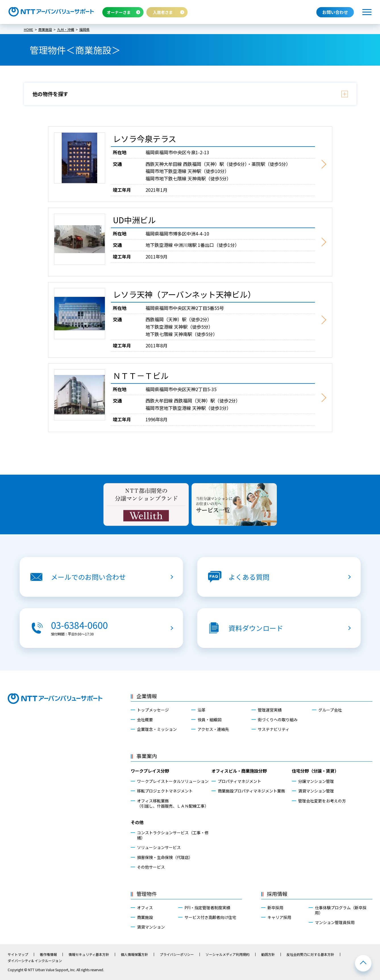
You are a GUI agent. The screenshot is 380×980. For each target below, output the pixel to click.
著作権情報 (48, 954)
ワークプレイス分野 (150, 771)
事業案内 (147, 756)
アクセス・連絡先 (213, 729)
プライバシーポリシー (177, 954)
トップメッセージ (153, 710)
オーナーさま (119, 12)
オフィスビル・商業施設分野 (239, 771)
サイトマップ (18, 954)
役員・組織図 (209, 720)
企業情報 (147, 696)
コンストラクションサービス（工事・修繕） (173, 835)
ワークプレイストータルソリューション (173, 781)
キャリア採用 (279, 917)
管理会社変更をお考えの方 (322, 801)
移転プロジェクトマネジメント (165, 791)
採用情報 (277, 894)
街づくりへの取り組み (278, 720)
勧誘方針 (268, 954)
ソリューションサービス (159, 847)
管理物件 (147, 894)
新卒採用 (275, 908)
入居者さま (163, 12)
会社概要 (145, 720)
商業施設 (145, 917)
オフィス (145, 908)
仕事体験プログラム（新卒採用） (341, 910)
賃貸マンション (151, 927)
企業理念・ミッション (157, 729)
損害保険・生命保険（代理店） (165, 857)
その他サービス (151, 867)
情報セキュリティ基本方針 (89, 954)
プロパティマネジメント (239, 781)
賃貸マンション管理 (316, 791)
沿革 (202, 710)
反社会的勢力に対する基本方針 (310, 954)
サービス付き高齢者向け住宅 (210, 917)
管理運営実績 (270, 710)
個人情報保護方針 (134, 954)
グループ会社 (330, 710)
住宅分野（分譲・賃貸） (315, 771)
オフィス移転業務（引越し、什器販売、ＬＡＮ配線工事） (173, 803)
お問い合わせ (335, 12)
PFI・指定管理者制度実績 (207, 908)
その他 (137, 822)
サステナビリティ (274, 729)
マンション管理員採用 (335, 922)
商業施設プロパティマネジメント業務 (251, 791)
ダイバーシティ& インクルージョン (35, 961)
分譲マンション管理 (316, 781)
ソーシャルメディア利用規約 (228, 954)
